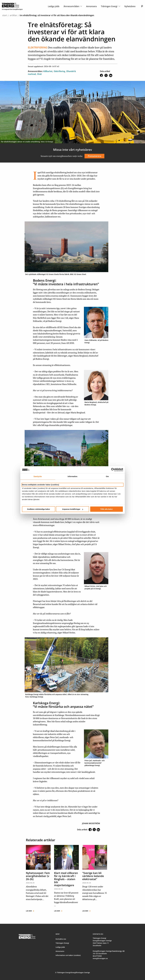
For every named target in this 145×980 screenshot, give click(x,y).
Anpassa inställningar (73, 509)
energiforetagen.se (100, 958)
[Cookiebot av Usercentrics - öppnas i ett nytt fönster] (113, 470)
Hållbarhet (48, 71)
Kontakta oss (61, 939)
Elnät (39, 74)
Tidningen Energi (110, 6)
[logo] (12, 6)
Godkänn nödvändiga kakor (39, 509)
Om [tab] (107, 476)
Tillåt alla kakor (106, 509)
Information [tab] (73, 476)
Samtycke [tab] (38, 476)
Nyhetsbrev (130, 6)
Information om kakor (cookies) (68, 955)
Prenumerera (94, 156)
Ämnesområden (73, 6)
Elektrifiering (59, 71)
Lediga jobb (54, 6)
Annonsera (91, 6)
